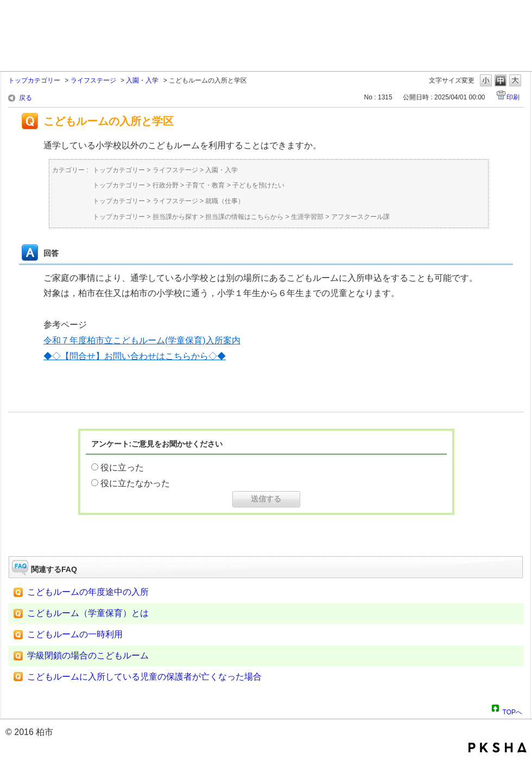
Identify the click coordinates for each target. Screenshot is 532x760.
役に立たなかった (135, 483)
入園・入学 (142, 80)
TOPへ (512, 711)
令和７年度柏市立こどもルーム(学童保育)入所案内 (142, 340)
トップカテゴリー (34, 80)
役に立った (122, 467)
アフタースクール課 (360, 217)
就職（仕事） (225, 201)
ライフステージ (93, 80)
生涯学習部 (307, 217)
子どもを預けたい (258, 185)
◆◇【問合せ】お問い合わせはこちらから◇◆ (135, 356)
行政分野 (166, 185)
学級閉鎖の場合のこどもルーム (88, 655)
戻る (26, 98)
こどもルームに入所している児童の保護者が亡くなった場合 (144, 677)
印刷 (513, 97)
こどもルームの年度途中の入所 (88, 592)
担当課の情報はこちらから (244, 217)
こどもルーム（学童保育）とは (88, 613)
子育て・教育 (205, 185)
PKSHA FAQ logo (498, 748)
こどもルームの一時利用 (75, 634)
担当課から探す (175, 217)
